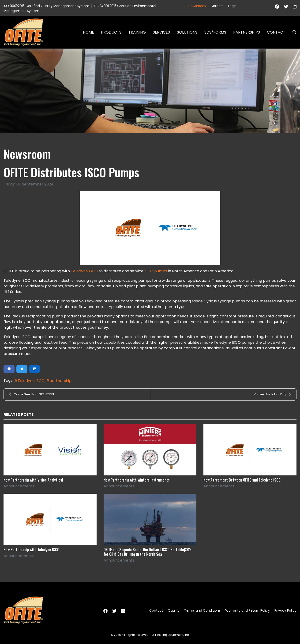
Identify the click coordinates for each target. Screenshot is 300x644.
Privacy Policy (285, 610)
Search (292, 32)
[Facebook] (277, 7)
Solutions (187, 32)
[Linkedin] (295, 7)
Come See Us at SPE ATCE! (31, 394)
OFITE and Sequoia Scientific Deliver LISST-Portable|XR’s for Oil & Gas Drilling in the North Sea (148, 552)
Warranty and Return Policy (247, 610)
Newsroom (197, 6)
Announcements (19, 486)
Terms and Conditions (202, 610)
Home (88, 32)
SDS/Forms (215, 32)
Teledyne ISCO (84, 271)
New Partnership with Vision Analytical (33, 480)
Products (111, 32)
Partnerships (247, 32)
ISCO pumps (156, 271)
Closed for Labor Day (273, 394)
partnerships (61, 381)
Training (137, 32)
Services (161, 32)
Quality (174, 610)
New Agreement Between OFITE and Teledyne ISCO (242, 480)
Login (232, 6)
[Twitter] (286, 7)
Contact (276, 32)
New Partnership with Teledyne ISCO (31, 550)
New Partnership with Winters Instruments (137, 480)
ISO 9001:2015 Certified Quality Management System (46, 6)
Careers (217, 6)
